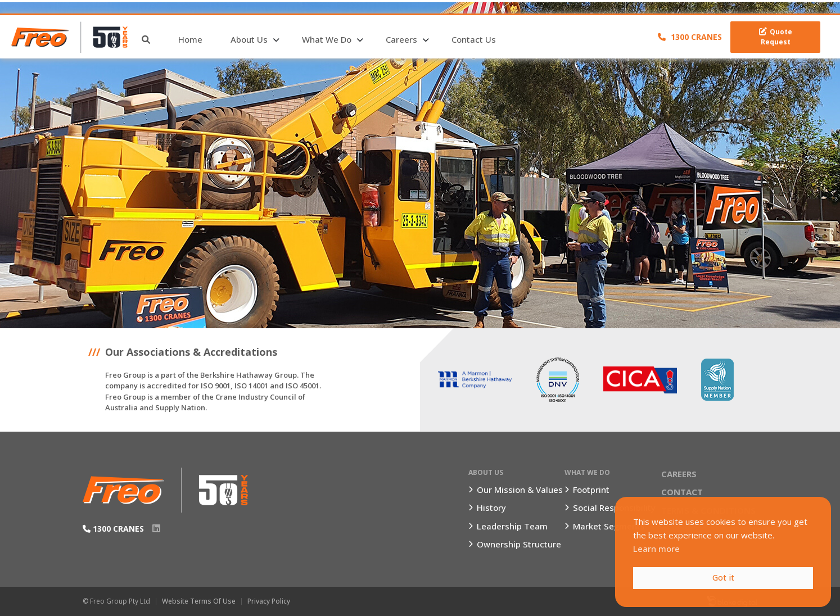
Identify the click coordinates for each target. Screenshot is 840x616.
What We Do (327, 39)
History (491, 508)
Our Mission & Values (520, 490)
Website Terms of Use (199, 601)
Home (190, 39)
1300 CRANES (690, 37)
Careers (401, 39)
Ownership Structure (519, 544)
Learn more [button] (656, 549)
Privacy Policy (269, 601)
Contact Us (474, 39)
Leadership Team (512, 526)
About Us (249, 39)
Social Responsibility (614, 508)
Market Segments (609, 526)
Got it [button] (723, 577)
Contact (682, 492)
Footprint (591, 490)
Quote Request (776, 37)
